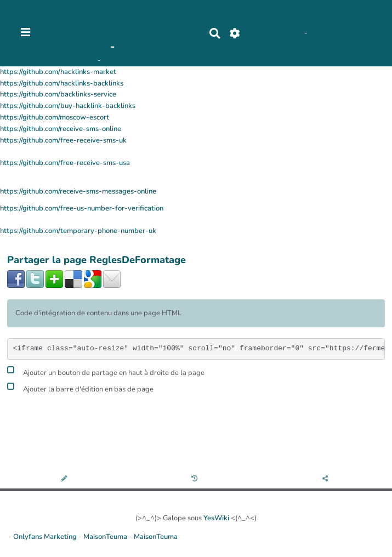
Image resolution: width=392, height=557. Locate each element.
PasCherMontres (129, 60)
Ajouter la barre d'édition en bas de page (80, 388)
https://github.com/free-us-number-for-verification (82, 208)
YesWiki (216, 518)
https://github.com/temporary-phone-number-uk (78, 231)
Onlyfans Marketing (46, 537)
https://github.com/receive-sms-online (61, 129)
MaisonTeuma (106, 537)
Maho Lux (289, 33)
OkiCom (84, 60)
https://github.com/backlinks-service (58, 94)
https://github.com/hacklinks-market (58, 72)
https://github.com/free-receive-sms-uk (63, 140)
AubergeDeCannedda (343, 33)
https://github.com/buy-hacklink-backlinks (68, 106)
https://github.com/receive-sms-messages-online (78, 191)
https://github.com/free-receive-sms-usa (65, 163)
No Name (259, 33)
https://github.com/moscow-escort (55, 117)
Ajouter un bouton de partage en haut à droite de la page (106, 371)
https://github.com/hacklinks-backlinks (62, 83)
